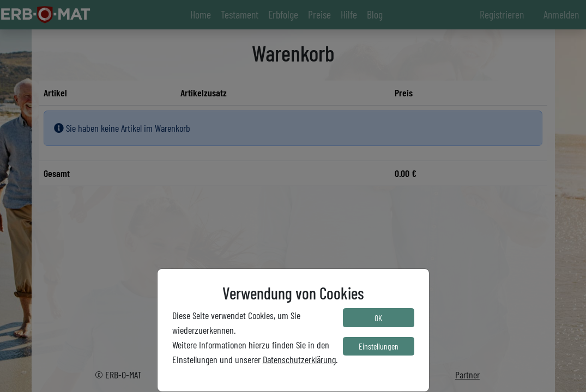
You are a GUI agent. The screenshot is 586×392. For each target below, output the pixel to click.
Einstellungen (379, 346)
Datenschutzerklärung (299, 359)
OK (378, 318)
